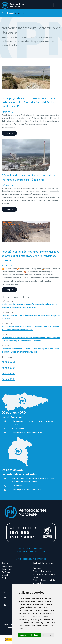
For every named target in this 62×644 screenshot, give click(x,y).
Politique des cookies (42, 571)
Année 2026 (8, 379)
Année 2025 (8, 373)
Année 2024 (8, 368)
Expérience (7, 572)
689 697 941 (17, 485)
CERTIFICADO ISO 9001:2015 (31, 548)
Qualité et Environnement (44, 563)
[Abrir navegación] (57, 5)
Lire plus (9, 133)
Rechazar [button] (35, 635)
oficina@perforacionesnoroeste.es (27, 432)
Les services (7, 566)
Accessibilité (38, 583)
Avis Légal (37, 568)
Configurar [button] (48, 635)
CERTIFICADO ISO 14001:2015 (31, 551)
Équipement (7, 569)
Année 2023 (8, 362)
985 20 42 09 (18, 428)
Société (5, 563)
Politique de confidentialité (44, 580)
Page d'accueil (8, 13)
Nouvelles (6, 575)
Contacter (6, 578)
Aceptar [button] (24, 635)
